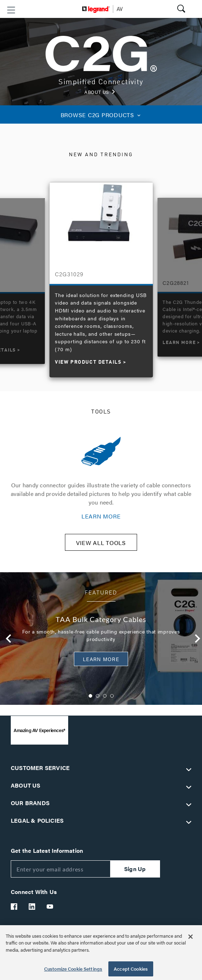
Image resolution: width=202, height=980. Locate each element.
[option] (101, 276)
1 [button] (90, 696)
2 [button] (98, 696)
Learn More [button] (101, 659)
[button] (11, 10)
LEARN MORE (101, 516)
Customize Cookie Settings (73, 969)
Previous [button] (7, 639)
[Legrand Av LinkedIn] (32, 907)
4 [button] (112, 696)
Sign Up (135, 869)
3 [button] (105, 696)
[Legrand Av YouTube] (50, 907)
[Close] (191, 937)
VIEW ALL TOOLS (101, 543)
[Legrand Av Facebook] (14, 907)
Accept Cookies (131, 969)
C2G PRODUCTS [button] (101, 115)
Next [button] (195, 639)
